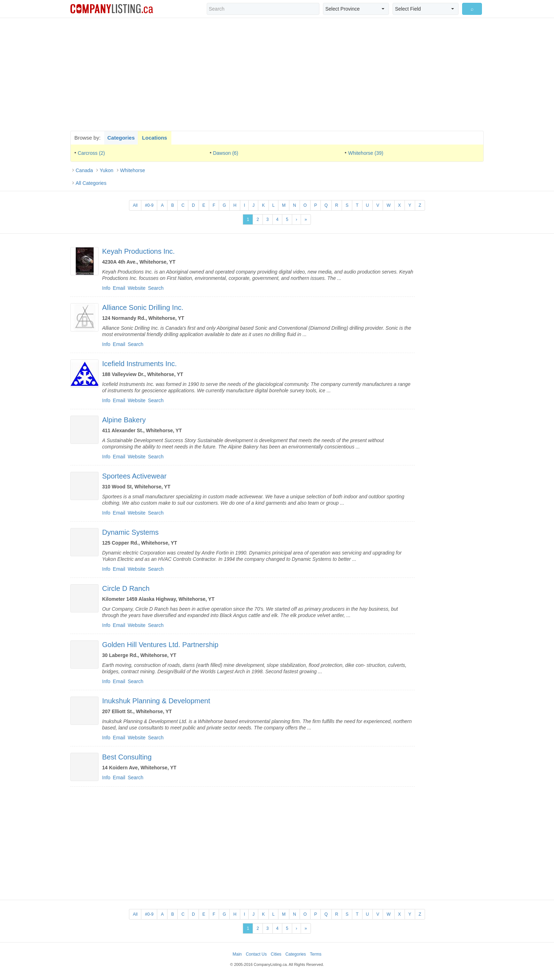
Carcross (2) (91, 153)
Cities (276, 954)
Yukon (107, 170)
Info (106, 288)
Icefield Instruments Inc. (139, 364)
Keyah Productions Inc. (138, 251)
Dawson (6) (226, 153)
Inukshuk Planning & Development (156, 701)
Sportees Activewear (134, 476)
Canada (84, 170)
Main (237, 954)
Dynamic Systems (130, 532)
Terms (316, 954)
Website (136, 288)
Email (119, 288)
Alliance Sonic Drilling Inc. (143, 307)
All (135, 205)
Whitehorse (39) (366, 153)
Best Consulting (127, 757)
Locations (155, 138)
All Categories (91, 183)
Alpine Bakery (124, 420)
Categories (121, 138)
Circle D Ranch (126, 588)
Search (156, 288)
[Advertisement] (277, 74)
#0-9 (149, 205)
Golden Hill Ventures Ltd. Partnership (160, 645)
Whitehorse (133, 170)
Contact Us (256, 954)
